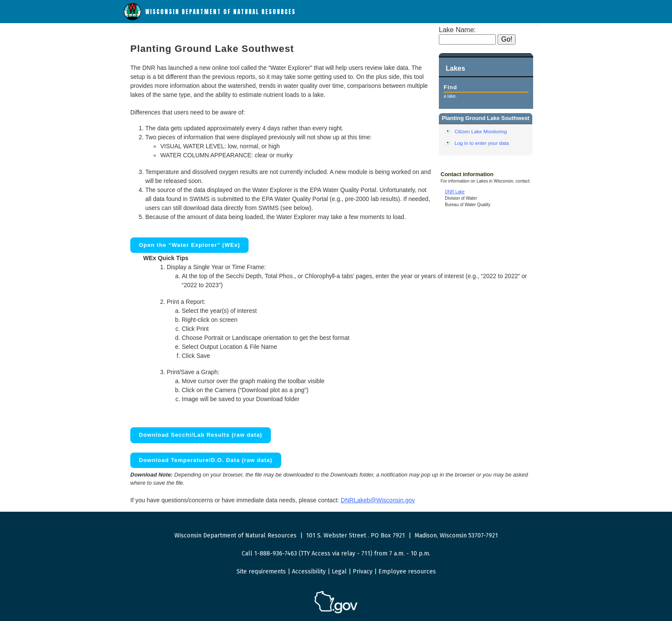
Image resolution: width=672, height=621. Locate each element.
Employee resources (407, 571)
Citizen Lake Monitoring (481, 131)
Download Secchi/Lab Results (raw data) (201, 435)
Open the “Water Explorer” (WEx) (189, 245)
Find (450, 87)
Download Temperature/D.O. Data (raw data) (206, 460)
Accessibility (309, 571)
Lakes (455, 68)
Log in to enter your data (482, 143)
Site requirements (261, 571)
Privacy (363, 571)
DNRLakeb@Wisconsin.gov (378, 500)
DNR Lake (455, 192)
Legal (339, 571)
